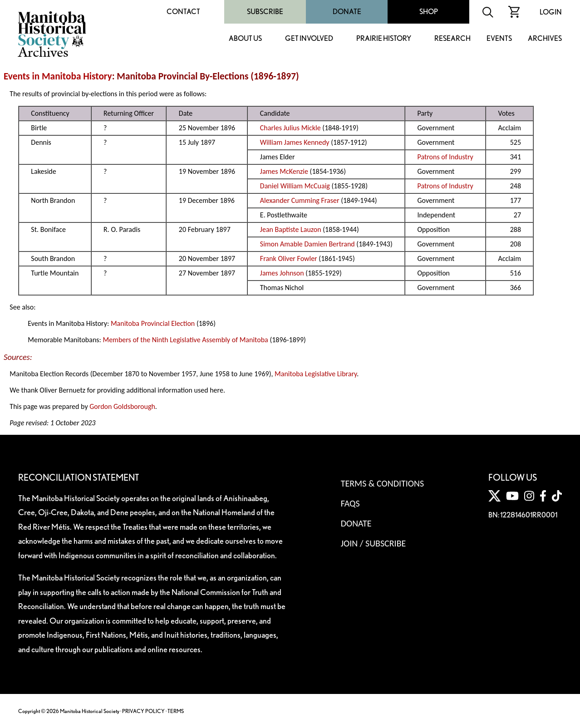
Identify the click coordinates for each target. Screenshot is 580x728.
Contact (183, 12)
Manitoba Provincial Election (153, 323)
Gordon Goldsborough (122, 406)
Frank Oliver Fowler (289, 258)
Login (551, 12)
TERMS (176, 711)
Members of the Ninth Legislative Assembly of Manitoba (185, 340)
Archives (545, 39)
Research (452, 39)
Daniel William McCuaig (295, 186)
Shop (429, 12)
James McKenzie (284, 171)
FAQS (350, 503)
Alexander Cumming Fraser (300, 200)
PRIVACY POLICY (143, 711)
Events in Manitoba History (58, 76)
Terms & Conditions (382, 483)
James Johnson (282, 273)
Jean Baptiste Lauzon (291, 229)
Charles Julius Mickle (290, 128)
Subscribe (265, 12)
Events (499, 39)
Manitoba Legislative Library (316, 374)
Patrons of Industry (445, 157)
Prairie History (384, 39)
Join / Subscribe (374, 543)
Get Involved (309, 39)
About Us (245, 39)
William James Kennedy (295, 142)
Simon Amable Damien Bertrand (307, 244)
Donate (347, 12)
